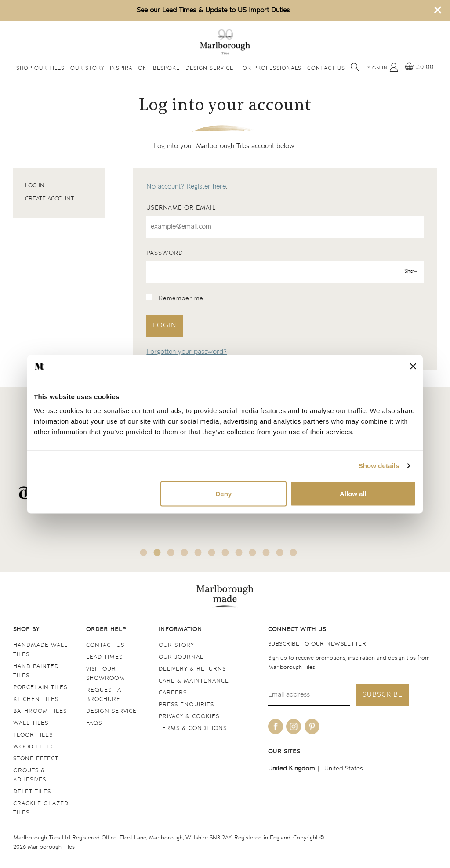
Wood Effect (36, 747)
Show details (379, 466)
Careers (173, 693)
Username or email (181, 208)
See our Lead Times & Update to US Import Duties (213, 10)
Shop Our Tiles (40, 68)
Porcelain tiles (40, 688)
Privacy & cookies (189, 717)
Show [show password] (411, 272)
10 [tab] (266, 552)
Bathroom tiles (40, 711)
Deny (224, 493)
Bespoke (166, 68)
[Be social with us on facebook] (276, 726)
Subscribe (383, 695)
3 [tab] (171, 552)
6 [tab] (212, 552)
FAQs (94, 723)
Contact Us (326, 68)
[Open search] (355, 67)
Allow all (353, 493)
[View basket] (419, 67)
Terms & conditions (193, 728)
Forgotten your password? (187, 352)
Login (165, 325)
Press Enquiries (186, 705)
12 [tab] (294, 552)
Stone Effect (36, 759)
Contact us (105, 645)
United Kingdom (291, 768)
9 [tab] (253, 552)
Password (165, 253)
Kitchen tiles (36, 699)
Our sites (284, 752)
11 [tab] (280, 552)
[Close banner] (413, 366)
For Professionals (270, 68)
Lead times (104, 657)
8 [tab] (239, 552)
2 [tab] (157, 552)
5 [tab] (198, 552)
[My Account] (383, 67)
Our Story (87, 68)
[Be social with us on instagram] (294, 726)
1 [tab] (144, 552)
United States (344, 768)
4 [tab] (185, 552)
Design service (111, 711)
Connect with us (297, 630)
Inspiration (129, 68)
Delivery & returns (192, 669)
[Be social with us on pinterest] (312, 726)
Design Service (209, 68)
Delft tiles (32, 792)
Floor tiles (33, 735)
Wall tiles (31, 723)
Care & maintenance (194, 681)
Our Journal (181, 657)
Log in (35, 186)
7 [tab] (225, 552)
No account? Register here (186, 187)
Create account (49, 199)
